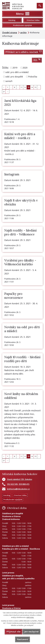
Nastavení (23, 639)
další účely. (30, 617)
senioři (9, 81)
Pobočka (33, 77)
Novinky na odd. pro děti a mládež (22, 329)
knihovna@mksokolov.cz (18, 489)
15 (35, 87)
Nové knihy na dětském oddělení (21, 396)
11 (21, 87)
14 (32, 87)
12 (25, 87)
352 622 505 (12, 484)
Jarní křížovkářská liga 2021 (20, 103)
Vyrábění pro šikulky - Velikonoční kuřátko (20, 262)
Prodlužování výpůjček (22, 25)
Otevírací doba (33, 20)
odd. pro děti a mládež (17, 72)
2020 (25, 68)
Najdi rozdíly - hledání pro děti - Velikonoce (20, 232)
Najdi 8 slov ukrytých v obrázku (21, 202)
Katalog (12, 20)
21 (4, 92)
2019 (15, 68)
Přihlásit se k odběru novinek (23, 52)
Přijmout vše (13, 632)
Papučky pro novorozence (14, 296)
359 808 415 (24, 484)
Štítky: (5, 67)
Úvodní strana (10, 33)
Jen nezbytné (31, 632)
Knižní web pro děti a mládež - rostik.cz (20, 136)
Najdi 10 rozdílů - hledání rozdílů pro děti (22, 359)
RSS (37, 60)
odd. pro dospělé (14, 77)
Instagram (12, 174)
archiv (23, 33)
